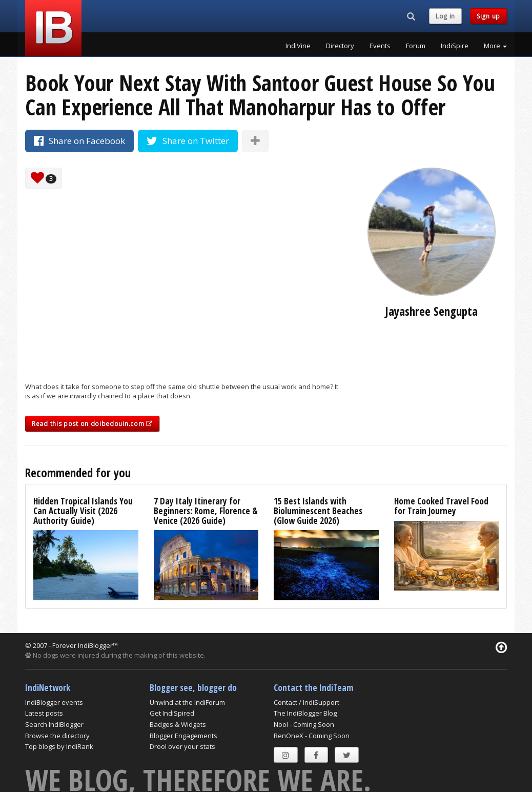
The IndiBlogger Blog (305, 713)
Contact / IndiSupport (306, 702)
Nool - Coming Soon (304, 724)
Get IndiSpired (172, 713)
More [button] (495, 46)
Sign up (488, 16)
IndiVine (298, 46)
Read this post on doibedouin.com (92, 424)
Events (380, 46)
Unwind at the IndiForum (187, 702)
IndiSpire (455, 46)
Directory (340, 46)
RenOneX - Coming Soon (312, 736)
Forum (416, 46)
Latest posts (44, 713)
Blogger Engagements (183, 736)
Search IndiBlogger (54, 724)
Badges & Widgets (178, 724)
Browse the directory (57, 736)
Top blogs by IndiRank (59, 746)
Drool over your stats (182, 746)
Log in (445, 16)
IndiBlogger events (54, 702)
